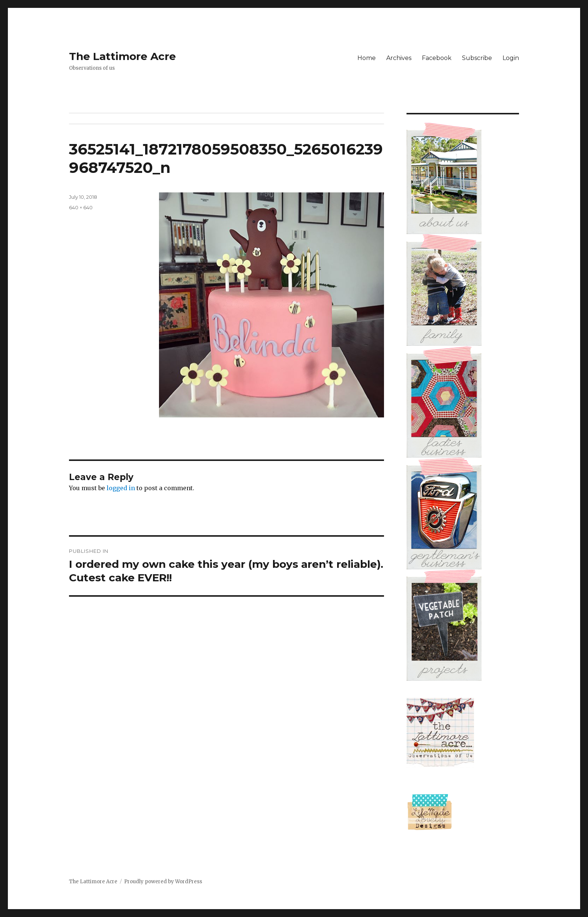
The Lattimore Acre (122, 56)
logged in (121, 488)
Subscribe (477, 58)
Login (511, 58)
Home (367, 58)
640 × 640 (81, 207)
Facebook (437, 58)
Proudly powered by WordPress (163, 882)
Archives (399, 58)
